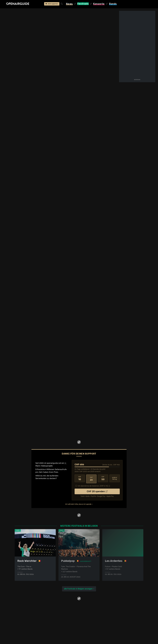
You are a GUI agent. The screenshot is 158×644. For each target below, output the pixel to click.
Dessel (105, 80)
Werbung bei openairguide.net (93, 610)
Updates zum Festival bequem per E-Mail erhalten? (32, 113)
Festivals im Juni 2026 (24, 618)
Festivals (17, 11)
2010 (82, 322)
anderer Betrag (115, 466)
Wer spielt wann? (16, 127)
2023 (108, 322)
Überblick (45, 125)
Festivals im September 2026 (27, 626)
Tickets (44, 127)
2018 (109, 329)
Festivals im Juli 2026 (24, 621)
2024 (113, 353)
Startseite (7, 11)
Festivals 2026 (21, 613)
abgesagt (17, 212)
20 (91, 466)
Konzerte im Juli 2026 (57, 624)
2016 (98, 322)
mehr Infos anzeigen (60, 224)
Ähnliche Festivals (65, 127)
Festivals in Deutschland (25, 610)
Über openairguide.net (90, 605)
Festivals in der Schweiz (25, 607)
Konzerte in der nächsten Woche (61, 618)
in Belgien (89, 203)
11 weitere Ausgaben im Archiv (28, 364)
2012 (88, 322)
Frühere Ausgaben (93, 125)
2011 (94, 329)
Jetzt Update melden (47, 286)
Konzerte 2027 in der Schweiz (60, 629)
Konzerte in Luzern (55, 616)
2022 (108, 345)
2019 (103, 322)
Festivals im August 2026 (25, 624)
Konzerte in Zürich (55, 607)
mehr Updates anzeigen (28, 278)
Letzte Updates (63, 125)
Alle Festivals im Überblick (26, 629)
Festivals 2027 (21, 616)
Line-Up (13, 125)
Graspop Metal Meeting (41, 11)
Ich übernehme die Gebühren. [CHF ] (93, 473)
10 (80, 466)
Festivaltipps (20, 605)
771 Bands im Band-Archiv (88, 361)
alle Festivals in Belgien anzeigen (78, 576)
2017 (98, 338)
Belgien (26, 11)
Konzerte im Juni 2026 (57, 621)
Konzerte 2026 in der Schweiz (60, 626)
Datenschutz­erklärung (90, 613)
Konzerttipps (53, 605)
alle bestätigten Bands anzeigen (88, 291)
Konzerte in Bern (55, 610)
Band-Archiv (91, 127)
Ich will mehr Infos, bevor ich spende (78, 491)
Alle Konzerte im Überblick (59, 632)
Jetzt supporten (52, 4)
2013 (99, 329)
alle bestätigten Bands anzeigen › (31, 104)
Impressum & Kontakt (89, 616)
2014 (93, 322)
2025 (113, 322)
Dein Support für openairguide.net (95, 607)
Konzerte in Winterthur (57, 613)
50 (103, 466)
